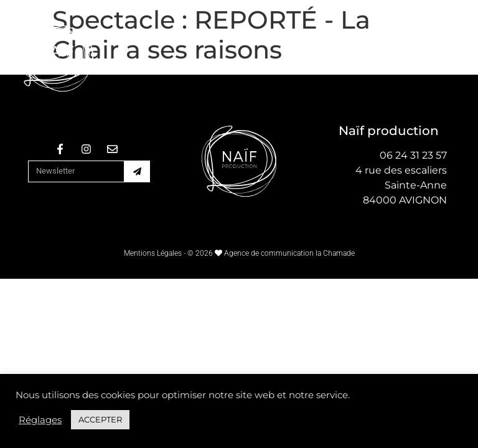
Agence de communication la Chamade (289, 253)
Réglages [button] (40, 420)
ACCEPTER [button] (100, 419)
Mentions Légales (153, 253)
